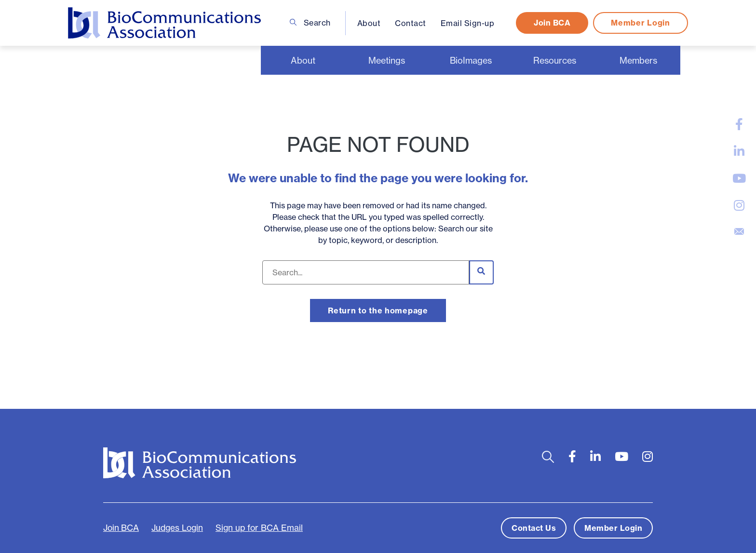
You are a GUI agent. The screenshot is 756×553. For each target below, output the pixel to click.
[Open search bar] (548, 457)
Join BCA (552, 23)
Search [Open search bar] (310, 23)
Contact (411, 23)
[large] (739, 124)
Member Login (640, 23)
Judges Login (177, 528)
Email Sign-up (468, 23)
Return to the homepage (378, 310)
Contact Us (534, 528)
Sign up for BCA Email (259, 528)
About (369, 23)
